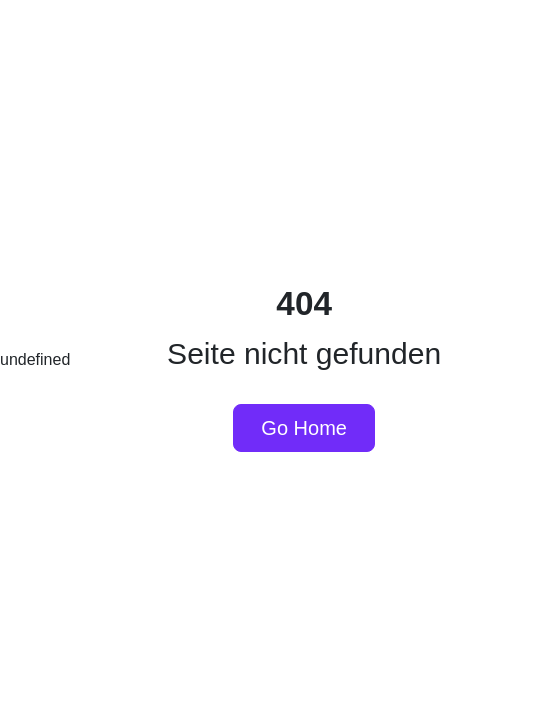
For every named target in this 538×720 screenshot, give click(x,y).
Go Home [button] (304, 428)
